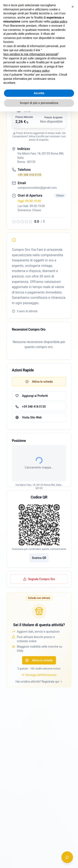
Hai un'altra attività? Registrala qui (39, 715)
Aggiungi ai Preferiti (32, 396)
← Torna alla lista (18, 22)
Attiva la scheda (39, 694)
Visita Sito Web (29, 417)
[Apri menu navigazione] (71, 7)
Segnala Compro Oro (39, 613)
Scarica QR (39, 592)
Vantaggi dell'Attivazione (39, 709)
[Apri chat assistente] (67, 857)
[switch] (54, 7)
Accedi (31, 7)
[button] (39, 85)
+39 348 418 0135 (30, 175)
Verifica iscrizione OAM (25, 44)
